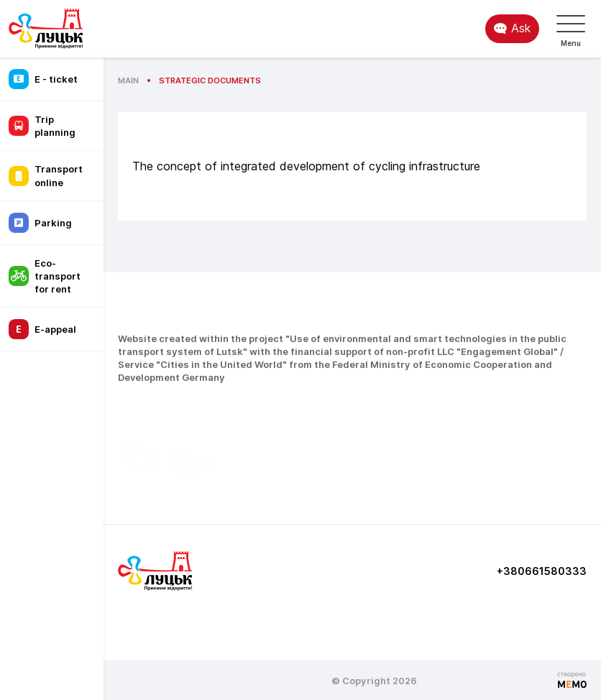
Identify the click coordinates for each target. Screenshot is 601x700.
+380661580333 (542, 571)
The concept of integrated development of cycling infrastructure (306, 166)
